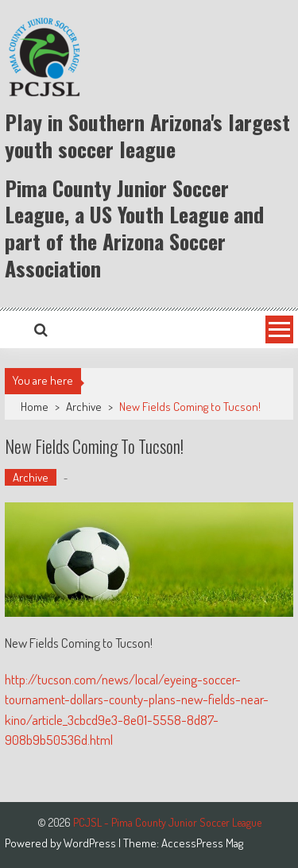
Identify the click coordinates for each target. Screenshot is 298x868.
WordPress (91, 843)
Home (35, 407)
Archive (84, 407)
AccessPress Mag (202, 843)
